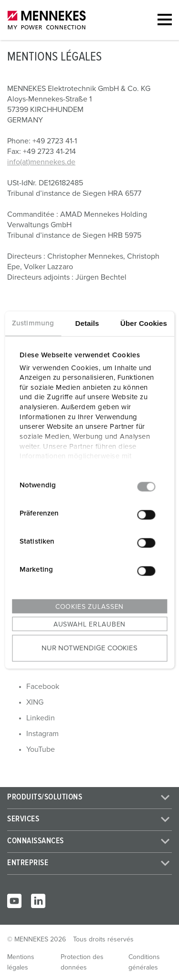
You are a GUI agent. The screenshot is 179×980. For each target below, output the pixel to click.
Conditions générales (144, 962)
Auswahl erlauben (89, 625)
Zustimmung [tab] (33, 323)
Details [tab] (87, 323)
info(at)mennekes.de (41, 162)
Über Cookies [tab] (144, 323)
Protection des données (82, 962)
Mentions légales (21, 962)
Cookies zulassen (89, 607)
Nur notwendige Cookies (89, 648)
